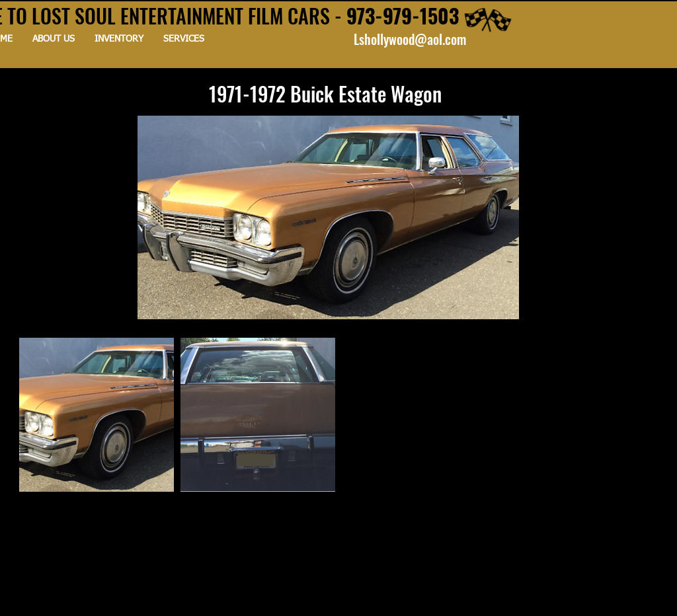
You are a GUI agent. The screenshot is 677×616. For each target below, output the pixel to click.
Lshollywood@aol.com (410, 39)
